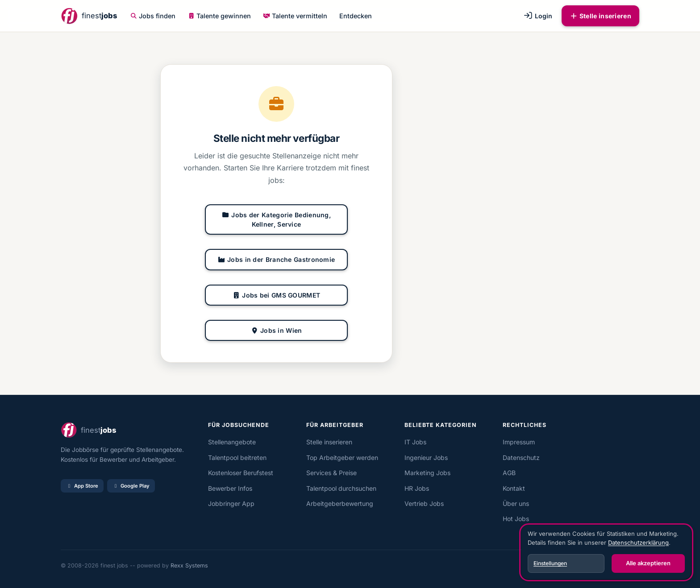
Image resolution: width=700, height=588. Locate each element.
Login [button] (538, 16)
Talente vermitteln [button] (295, 16)
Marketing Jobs (427, 473)
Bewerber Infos (230, 488)
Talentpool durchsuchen (341, 488)
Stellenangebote (232, 442)
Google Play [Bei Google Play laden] (131, 486)
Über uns (516, 503)
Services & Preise (331, 473)
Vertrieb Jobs (424, 503)
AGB (509, 473)
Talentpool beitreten (237, 458)
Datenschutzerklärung (638, 542)
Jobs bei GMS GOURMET (277, 295)
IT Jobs (415, 442)
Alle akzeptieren (648, 563)
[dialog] (606, 552)
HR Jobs (417, 488)
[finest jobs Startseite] (89, 16)
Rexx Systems (189, 565)
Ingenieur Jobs (426, 458)
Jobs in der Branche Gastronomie (277, 259)
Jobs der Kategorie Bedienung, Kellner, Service (276, 219)
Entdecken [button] (356, 16)
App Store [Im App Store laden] (82, 486)
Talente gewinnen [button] (220, 16)
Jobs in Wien (276, 330)
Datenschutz (521, 458)
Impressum (519, 442)
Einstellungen (550, 563)
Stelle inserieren (600, 16)
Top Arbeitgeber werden (342, 458)
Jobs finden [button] (153, 16)
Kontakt (514, 488)
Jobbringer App (231, 503)
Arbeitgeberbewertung (340, 503)
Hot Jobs (516, 519)
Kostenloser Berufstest (241, 473)
